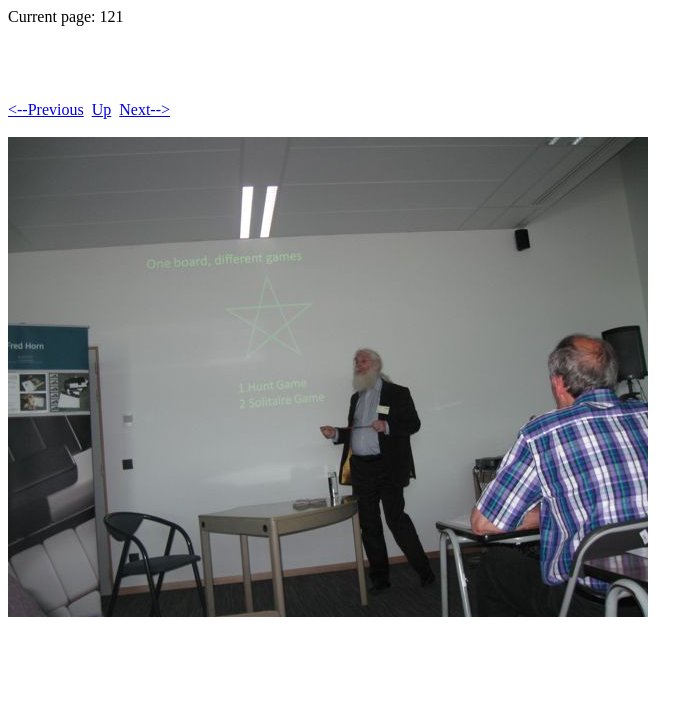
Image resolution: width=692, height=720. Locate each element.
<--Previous (46, 109)
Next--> (144, 109)
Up (102, 109)
